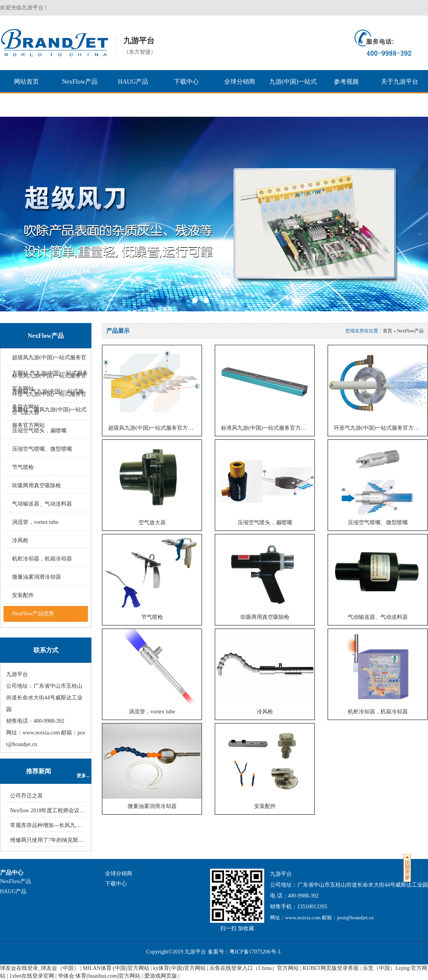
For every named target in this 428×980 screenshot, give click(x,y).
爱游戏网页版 (161, 976)
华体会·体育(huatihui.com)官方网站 (99, 976)
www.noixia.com (41, 733)
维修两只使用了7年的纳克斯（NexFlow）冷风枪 (68, 840)
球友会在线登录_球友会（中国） (39, 968)
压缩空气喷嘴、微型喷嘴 (42, 449)
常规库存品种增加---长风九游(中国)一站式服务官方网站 (77, 825)
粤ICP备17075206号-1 (255, 952)
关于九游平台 (400, 82)
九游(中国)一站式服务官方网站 (293, 93)
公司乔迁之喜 (26, 796)
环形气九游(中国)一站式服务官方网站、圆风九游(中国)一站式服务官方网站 (49, 410)
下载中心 (186, 82)
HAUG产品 (133, 82)
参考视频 (346, 82)
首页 (388, 331)
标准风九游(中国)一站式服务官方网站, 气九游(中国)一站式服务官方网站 (268, 428)
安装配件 (23, 595)
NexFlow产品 (80, 82)
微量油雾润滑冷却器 (37, 577)
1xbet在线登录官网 (32, 976)
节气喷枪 (23, 467)
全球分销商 (240, 82)
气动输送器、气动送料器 (42, 504)
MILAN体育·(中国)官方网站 (116, 968)
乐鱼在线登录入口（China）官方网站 (254, 968)
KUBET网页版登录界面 (331, 968)
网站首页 (26, 82)
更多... (83, 776)
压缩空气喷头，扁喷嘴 (39, 431)
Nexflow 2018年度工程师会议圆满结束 (56, 811)
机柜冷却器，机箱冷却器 (42, 559)
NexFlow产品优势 (33, 614)
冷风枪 (20, 540)
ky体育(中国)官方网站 (179, 968)
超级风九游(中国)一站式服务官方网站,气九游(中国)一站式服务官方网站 (155, 428)
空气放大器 (152, 522)
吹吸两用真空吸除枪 (37, 486)
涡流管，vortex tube (35, 522)
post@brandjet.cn (355, 918)
